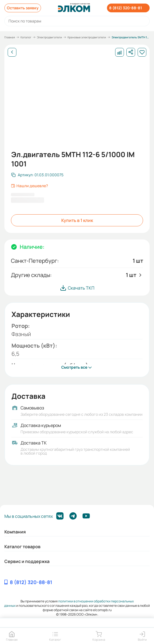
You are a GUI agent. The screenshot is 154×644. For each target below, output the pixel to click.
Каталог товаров (22, 547)
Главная (10, 37)
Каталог (26, 37)
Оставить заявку (23, 8)
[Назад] (12, 52)
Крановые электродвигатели (87, 37)
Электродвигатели (50, 37)
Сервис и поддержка (27, 561)
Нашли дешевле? (29, 186)
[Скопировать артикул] (37, 175)
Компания (15, 532)
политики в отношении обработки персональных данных (69, 603)
